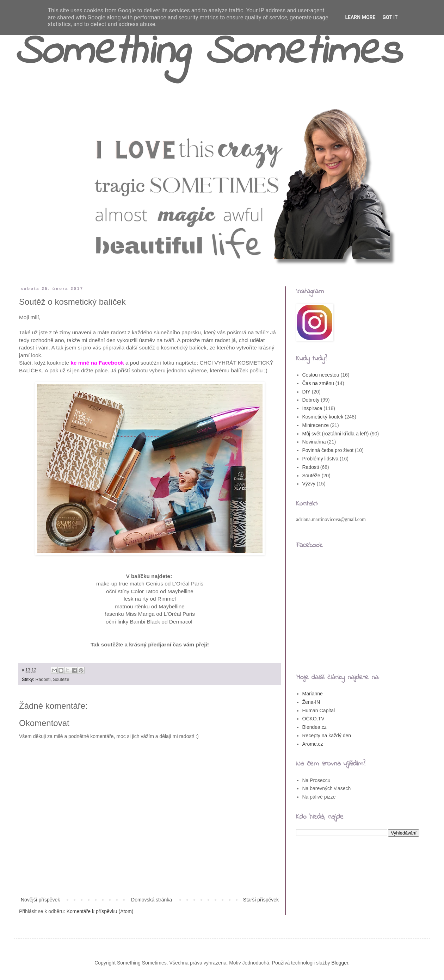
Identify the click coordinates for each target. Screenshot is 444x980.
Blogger (340, 963)
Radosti (43, 680)
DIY (306, 392)
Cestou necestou (321, 375)
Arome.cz (313, 744)
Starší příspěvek (261, 900)
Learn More (360, 17)
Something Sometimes (208, 53)
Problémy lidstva (320, 459)
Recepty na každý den (327, 736)
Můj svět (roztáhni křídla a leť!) (336, 434)
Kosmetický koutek (323, 417)
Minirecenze (316, 425)
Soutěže (61, 680)
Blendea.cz (314, 727)
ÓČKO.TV (313, 719)
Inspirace (312, 408)
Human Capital (319, 711)
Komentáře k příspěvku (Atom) (100, 911)
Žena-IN (311, 702)
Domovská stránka (152, 900)
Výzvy (309, 484)
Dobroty (311, 400)
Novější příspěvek (40, 900)
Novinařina (314, 442)
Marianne (313, 694)
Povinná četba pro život (328, 450)
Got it (390, 17)
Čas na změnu (318, 383)
